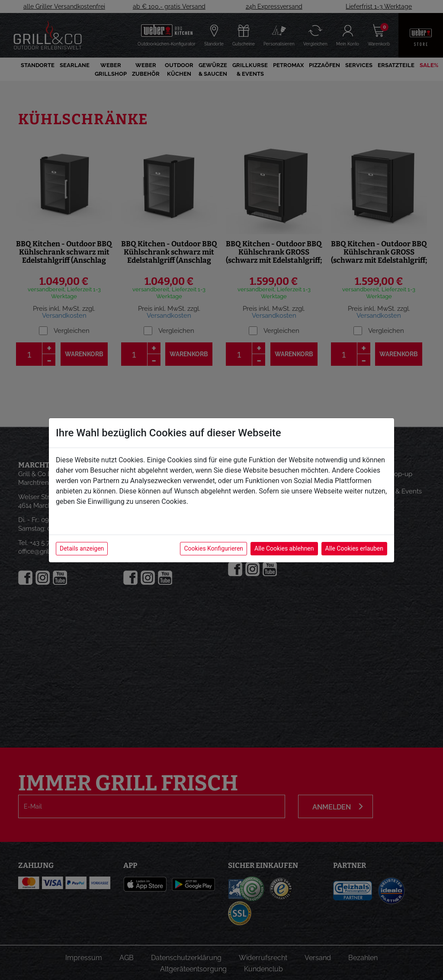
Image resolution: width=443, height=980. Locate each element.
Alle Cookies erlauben (354, 548)
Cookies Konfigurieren (213, 548)
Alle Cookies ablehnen (284, 548)
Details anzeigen (82, 548)
